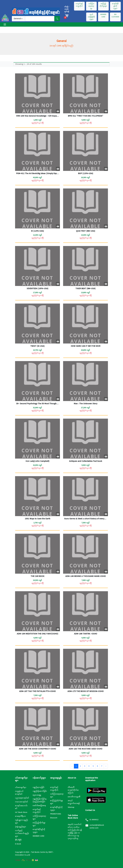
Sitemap (71, 807)
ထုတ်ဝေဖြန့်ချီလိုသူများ (91, 17)
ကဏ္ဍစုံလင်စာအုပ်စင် (19, 793)
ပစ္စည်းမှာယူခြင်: (39, 787)
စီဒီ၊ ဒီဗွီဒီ (18, 840)
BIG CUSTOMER (115, 16)
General (17, 19)
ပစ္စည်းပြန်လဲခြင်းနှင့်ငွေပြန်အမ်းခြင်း (40, 800)
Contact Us (90, 810)
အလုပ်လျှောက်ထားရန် (74, 802)
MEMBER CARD (103, 16)
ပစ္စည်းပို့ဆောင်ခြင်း (40, 791)
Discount (54, 818)
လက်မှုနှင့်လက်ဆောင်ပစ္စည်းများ (22, 833)
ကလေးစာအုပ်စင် (22, 802)
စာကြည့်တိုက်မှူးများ (39, 824)
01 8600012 (94, 820)
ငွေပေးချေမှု (37, 795)
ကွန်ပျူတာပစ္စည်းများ (22, 821)
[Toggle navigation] (5, 25)
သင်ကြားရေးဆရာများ (39, 817)
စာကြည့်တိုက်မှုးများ (103, 5)
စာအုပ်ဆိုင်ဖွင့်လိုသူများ (115, 6)
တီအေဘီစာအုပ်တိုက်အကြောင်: (73, 790)
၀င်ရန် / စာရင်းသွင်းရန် (67, 9)
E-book (18, 844)
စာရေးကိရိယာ (20, 816)
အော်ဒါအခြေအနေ (39, 806)
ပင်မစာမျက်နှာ (21, 787)
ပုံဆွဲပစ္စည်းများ (21, 827)
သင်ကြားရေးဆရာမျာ (91, 6)
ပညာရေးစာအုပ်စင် (22, 798)
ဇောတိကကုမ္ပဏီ (74, 797)
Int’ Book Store (21, 812)
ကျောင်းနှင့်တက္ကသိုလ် (79, 5)
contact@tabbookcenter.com (97, 827)
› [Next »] (106, 766)
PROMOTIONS (56, 814)
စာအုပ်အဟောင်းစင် (21, 807)
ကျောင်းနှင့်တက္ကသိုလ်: (54, 789)
